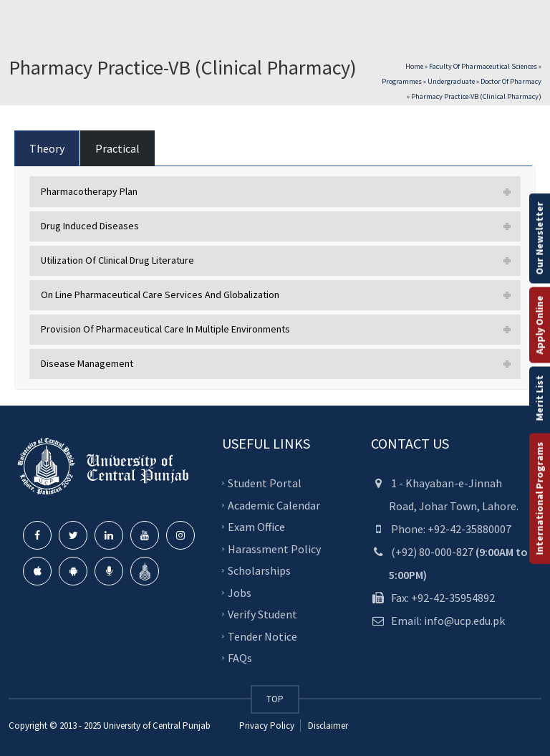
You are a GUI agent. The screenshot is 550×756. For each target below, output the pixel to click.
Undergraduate (451, 81)
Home (414, 66)
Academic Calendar (274, 504)
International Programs (539, 498)
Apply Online (539, 325)
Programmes (402, 81)
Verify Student (262, 614)
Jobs (240, 592)
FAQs (240, 658)
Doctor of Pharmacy (511, 81)
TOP (275, 699)
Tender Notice (262, 636)
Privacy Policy (267, 726)
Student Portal (265, 483)
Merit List (539, 398)
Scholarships (259, 570)
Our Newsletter (539, 238)
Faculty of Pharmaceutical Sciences (483, 66)
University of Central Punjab (157, 726)
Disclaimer (327, 726)
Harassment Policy (274, 548)
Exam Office (256, 527)
